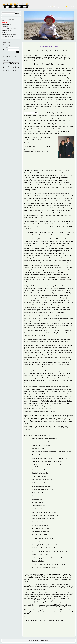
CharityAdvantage (44, 641)
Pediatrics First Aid (7, 31)
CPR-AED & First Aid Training (9, 29)
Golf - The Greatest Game (8, 37)
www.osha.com (57, 600)
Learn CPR (5, 33)
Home (4, 21)
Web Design (32, 641)
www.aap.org (43, 596)
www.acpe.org (56, 602)
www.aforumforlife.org (56, 584)
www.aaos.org (35, 598)
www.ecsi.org (34, 595)
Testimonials (5, 27)
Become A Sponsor (7, 25)
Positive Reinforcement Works (9, 35)
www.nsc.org (62, 598)
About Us (5, 23)
